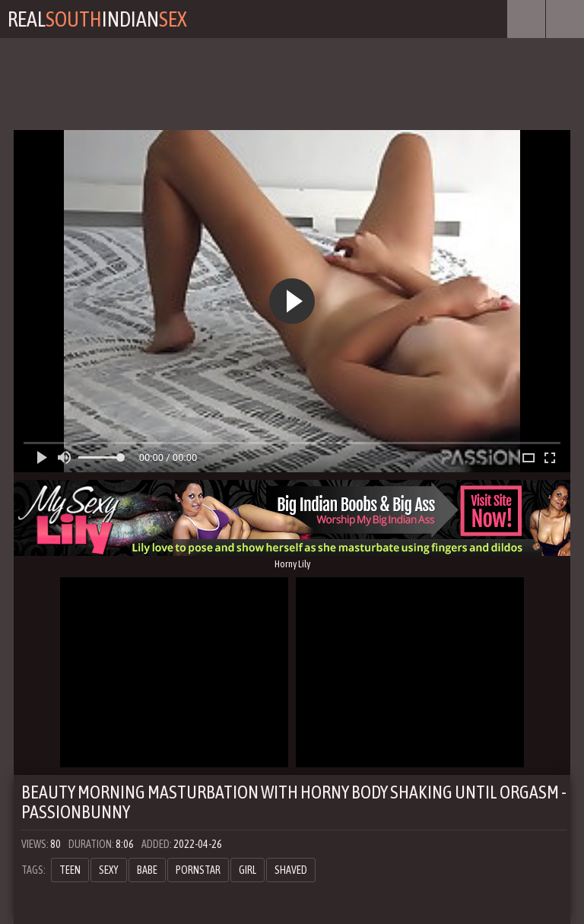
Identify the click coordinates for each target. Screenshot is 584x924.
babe (147, 870)
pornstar (198, 870)
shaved (291, 870)
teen (70, 870)
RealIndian (97, 19)
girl (248, 870)
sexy (109, 870)
